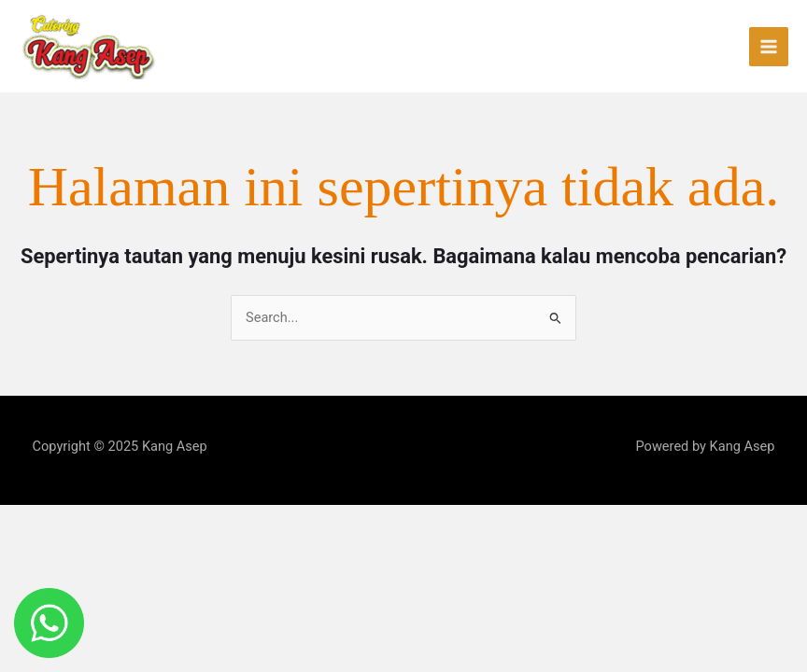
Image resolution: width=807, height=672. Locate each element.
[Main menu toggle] (769, 47)
